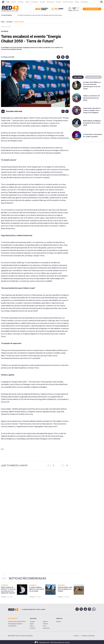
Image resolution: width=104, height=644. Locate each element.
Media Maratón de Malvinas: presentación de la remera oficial (92, 123)
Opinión (32, 624)
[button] (58, 57)
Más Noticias (46, 628)
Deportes (45, 622)
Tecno (45, 626)
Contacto (76, 636)
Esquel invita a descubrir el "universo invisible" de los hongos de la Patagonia (92, 110)
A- (67, 111)
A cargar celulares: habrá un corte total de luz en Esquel (37, 589)
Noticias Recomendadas (27, 578)
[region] (87, 33)
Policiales (45, 624)
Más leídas (78, 77)
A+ (63, 111)
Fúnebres (59, 622)
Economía (32, 628)
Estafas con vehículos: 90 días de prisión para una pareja (91, 98)
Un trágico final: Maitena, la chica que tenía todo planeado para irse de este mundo (37, 15)
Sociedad (5, 31)
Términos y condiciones (88, 636)
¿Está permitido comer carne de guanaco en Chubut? (65, 589)
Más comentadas (93, 77)
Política (32, 626)
